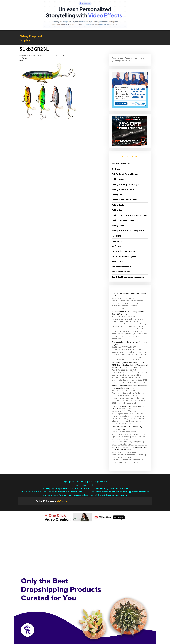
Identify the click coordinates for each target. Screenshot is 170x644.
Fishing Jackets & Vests (123, 189)
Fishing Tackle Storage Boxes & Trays (129, 215)
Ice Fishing (117, 246)
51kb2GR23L (59, 55)
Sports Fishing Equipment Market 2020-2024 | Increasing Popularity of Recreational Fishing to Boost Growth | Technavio (130, 365)
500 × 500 (48, 55)
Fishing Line (117, 195)
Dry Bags (116, 169)
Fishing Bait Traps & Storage (125, 184)
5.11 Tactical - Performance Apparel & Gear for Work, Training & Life (129, 449)
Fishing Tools (118, 226)
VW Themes (62, 501)
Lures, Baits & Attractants (124, 251)
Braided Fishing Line (121, 164)
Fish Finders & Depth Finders (125, 174)
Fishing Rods (118, 210)
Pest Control (118, 262)
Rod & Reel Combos (121, 272)
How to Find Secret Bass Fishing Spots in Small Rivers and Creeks (128, 407)
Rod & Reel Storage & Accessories (128, 277)
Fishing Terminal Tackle (123, 220)
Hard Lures (117, 241)
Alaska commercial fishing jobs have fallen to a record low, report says (129, 387)
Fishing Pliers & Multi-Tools (124, 200)
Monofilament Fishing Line (124, 256)
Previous (24, 58)
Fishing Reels (118, 205)
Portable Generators (121, 267)
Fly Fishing (116, 236)
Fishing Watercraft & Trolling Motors (129, 231)
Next (23, 61)
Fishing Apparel (119, 179)
